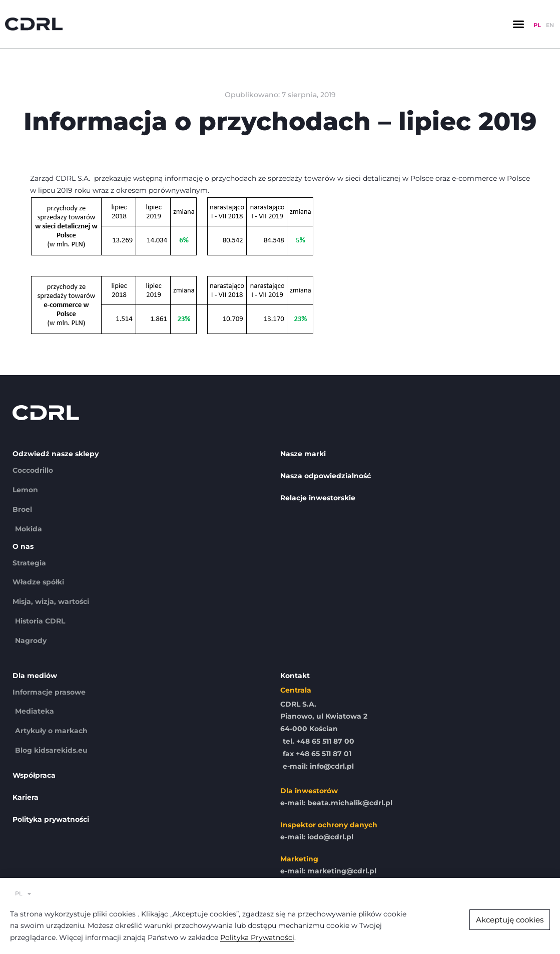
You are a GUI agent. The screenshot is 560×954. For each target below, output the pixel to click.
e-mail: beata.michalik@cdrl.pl (336, 803)
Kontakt (295, 676)
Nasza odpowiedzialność (326, 476)
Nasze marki (303, 454)
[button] (518, 24)
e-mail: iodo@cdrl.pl (317, 837)
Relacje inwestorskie (318, 498)
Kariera (26, 797)
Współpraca (34, 775)
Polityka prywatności (51, 819)
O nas (23, 546)
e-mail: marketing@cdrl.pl (328, 871)
